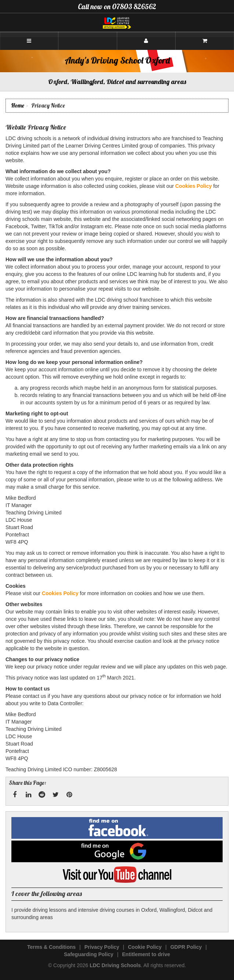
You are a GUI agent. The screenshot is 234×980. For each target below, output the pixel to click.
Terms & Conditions (51, 947)
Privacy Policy (102, 947)
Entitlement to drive (146, 954)
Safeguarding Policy (89, 954)
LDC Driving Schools (115, 965)
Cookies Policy (194, 186)
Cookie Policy (145, 947)
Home (18, 105)
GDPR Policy (186, 947)
